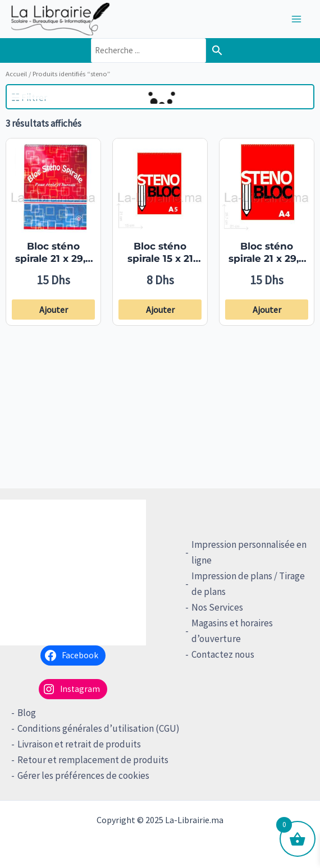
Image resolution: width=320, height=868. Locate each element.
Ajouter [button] (54, 310)
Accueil (16, 73)
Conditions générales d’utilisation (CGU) (99, 728)
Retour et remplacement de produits (93, 760)
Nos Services (217, 607)
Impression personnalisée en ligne (249, 552)
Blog (27, 713)
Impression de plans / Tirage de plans (248, 584)
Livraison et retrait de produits (79, 744)
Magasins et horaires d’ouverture (232, 631)
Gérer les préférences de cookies (83, 775)
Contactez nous (223, 654)
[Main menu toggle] (296, 19)
